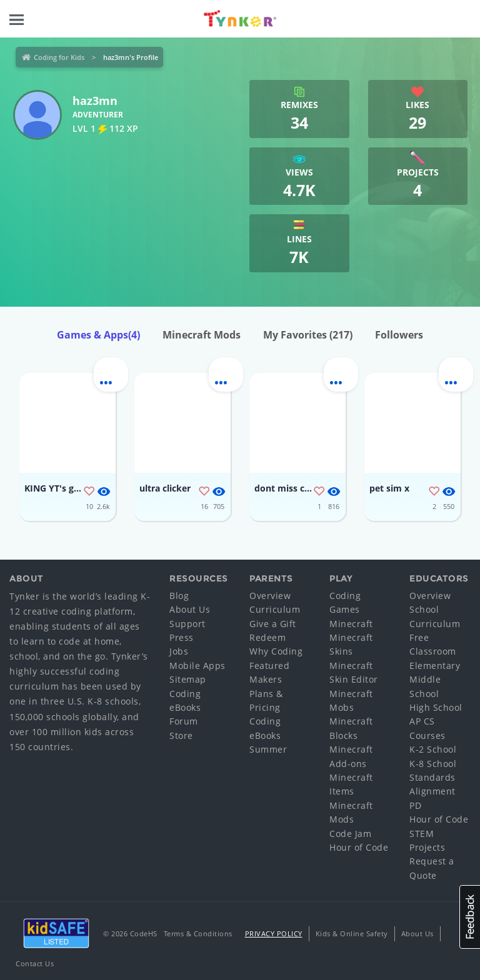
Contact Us (35, 963)
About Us (190, 609)
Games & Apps (98, 335)
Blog (179, 596)
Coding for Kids (59, 57)
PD (415, 805)
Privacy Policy (274, 933)
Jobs (179, 651)
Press (182, 637)
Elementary (435, 666)
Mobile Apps (197, 666)
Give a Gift (273, 624)
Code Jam (350, 834)
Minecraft (351, 624)
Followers (399, 335)
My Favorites (308, 335)
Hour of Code (359, 847)
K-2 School (433, 749)
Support (187, 624)
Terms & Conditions (198, 933)
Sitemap (188, 679)
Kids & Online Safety (352, 933)
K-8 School (433, 764)
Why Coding (276, 651)
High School (436, 707)
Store (181, 735)
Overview (270, 596)
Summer (268, 749)
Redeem (267, 637)
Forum (184, 721)
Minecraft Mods (202, 335)
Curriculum (275, 609)
